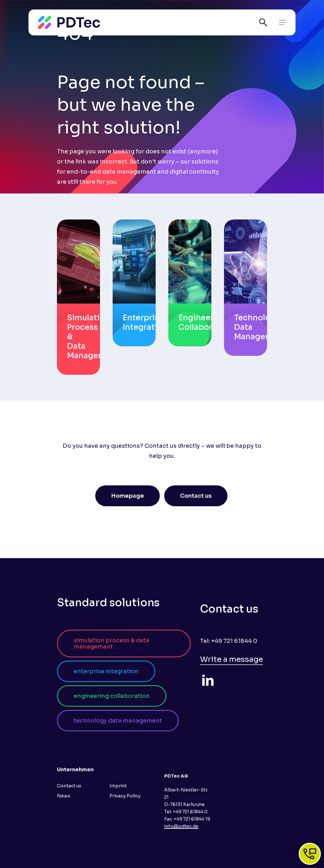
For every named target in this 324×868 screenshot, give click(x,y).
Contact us (69, 786)
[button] (283, 22)
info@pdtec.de (181, 826)
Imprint (118, 786)
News (64, 796)
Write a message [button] (231, 659)
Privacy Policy (125, 796)
